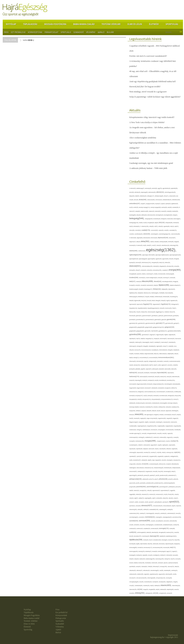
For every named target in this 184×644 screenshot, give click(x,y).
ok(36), (131, 460)
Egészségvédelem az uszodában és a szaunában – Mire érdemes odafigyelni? (155, 145)
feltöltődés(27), (142, 297)
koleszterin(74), (134, 392)
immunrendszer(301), (166, 357)
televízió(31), (162, 544)
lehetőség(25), (175, 411)
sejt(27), (154, 498)
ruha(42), (177, 494)
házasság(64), (146, 342)
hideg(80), (146, 346)
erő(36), (156, 274)
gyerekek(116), (134, 323)
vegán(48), (147, 574)
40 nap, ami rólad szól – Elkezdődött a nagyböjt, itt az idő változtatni (153, 74)
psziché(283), (141, 487)
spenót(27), (152, 502)
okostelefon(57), (137, 460)
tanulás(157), (138, 536)
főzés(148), (133, 312)
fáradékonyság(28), (134, 289)
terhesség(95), (133, 548)
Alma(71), (167, 196)
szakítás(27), (143, 513)
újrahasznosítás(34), (173, 563)
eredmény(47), (150, 274)
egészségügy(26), (143, 259)
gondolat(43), (133, 320)
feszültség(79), (174, 297)
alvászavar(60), (151, 200)
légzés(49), (169, 411)
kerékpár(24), (151, 380)
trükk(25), (132, 559)
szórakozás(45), (155, 528)
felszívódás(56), (169, 293)
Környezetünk (35, 32)
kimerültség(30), (169, 384)
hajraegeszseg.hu (157, 637)
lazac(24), (163, 411)
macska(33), (137, 418)
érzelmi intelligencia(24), (152, 278)
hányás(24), (157, 339)
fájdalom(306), (164, 285)
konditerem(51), (170, 392)
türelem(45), (155, 563)
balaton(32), (152, 211)
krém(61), (156, 407)
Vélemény (91, 32)
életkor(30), (168, 263)
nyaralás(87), (133, 456)
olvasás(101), (177, 460)
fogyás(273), (148, 304)
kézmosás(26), (133, 384)
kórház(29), (150, 396)
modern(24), (156, 437)
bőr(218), (162, 223)
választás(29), (133, 570)
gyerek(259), (171, 319)
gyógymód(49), (149, 327)
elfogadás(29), (163, 266)
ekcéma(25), (139, 263)
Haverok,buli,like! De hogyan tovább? (145, 87)
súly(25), (174, 506)
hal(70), (138, 339)
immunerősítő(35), (154, 358)
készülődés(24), (163, 380)
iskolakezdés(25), (145, 365)
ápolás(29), (168, 204)
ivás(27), (156, 365)
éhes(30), (172, 259)
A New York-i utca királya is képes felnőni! (147, 122)
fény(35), (148, 297)
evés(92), (138, 285)
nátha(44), (169, 449)
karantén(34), (151, 377)
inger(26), (146, 361)
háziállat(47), (158, 342)
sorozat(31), (142, 502)
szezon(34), (166, 521)
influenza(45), (133, 361)
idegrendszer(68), (149, 354)
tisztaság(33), (133, 555)
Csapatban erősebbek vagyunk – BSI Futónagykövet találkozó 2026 (155, 48)
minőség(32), (142, 437)
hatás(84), (132, 342)
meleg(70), (139, 430)
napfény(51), (165, 445)
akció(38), (132, 192)
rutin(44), (132, 498)
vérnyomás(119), (161, 578)
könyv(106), (178, 396)
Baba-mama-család (84, 24)
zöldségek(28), (149, 593)
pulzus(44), (178, 487)
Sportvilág (172, 24)
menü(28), (144, 433)
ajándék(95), (174, 188)
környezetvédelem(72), (167, 399)
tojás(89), (145, 555)
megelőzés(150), (152, 426)
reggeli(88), (133, 494)
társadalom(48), (157, 540)
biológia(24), (164, 219)
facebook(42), (150, 285)
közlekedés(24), (156, 403)
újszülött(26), (133, 567)
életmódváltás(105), (148, 266)
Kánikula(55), (153, 373)
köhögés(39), (171, 396)
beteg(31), (175, 215)
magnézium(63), (162, 418)
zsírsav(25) (169, 593)
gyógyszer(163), (170, 327)
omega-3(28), (133, 464)
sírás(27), (176, 498)
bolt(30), (141, 223)
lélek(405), (140, 414)
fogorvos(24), (140, 304)
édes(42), (159, 245)
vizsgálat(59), (152, 589)
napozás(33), (133, 449)
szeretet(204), (134, 521)
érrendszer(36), (162, 274)
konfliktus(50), (178, 392)
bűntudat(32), (137, 226)
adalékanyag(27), (141, 188)
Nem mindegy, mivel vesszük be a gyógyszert (148, 92)
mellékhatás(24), (146, 430)
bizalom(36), (170, 219)
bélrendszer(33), (152, 215)
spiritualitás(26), (158, 502)
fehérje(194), (157, 289)
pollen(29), (176, 479)
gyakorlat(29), (158, 320)
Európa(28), (132, 285)
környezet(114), (147, 399)
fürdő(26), (167, 312)
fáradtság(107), (149, 289)
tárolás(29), (146, 540)
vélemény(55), (169, 574)
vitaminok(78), (133, 589)
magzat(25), (142, 422)
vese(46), (142, 582)
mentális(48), (178, 430)
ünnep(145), (164, 567)
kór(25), (146, 396)
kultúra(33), (169, 407)
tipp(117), (169, 551)
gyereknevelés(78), (151, 323)
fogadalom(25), (174, 301)
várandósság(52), (155, 570)
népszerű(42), (140, 452)
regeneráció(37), (156, 490)
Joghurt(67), (149, 369)
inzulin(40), (166, 361)
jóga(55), (143, 369)
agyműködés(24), (167, 188)
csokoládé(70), (173, 230)
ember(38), (150, 270)
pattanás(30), (146, 479)
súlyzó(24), (179, 506)
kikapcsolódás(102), (159, 384)
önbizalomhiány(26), (159, 468)
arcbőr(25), (136, 207)
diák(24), (139, 242)
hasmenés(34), (171, 339)
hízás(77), (166, 346)
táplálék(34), (163, 536)
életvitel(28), (156, 266)
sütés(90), (140, 510)
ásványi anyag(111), (145, 207)
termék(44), (141, 548)
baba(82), (138, 211)
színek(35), (137, 525)
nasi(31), (157, 449)
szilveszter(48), (173, 521)
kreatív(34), (142, 407)
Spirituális (66, 32)
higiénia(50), (159, 346)
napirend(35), (172, 445)
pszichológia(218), (153, 487)
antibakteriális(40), (167, 200)
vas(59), (162, 570)
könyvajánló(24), (133, 399)
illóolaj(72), (136, 358)
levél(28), (162, 415)
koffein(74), (174, 388)
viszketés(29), (147, 586)
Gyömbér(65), (155, 331)
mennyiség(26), (162, 430)
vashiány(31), (174, 570)
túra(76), (173, 559)
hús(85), (132, 354)
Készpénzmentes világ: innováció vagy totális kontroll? (152, 117)
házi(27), (152, 342)
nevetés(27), (154, 452)
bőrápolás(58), (169, 223)
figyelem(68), (138, 301)
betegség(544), (137, 218)
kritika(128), (162, 407)
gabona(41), (139, 316)
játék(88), (138, 369)
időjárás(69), (171, 354)
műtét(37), (141, 445)
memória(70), (154, 430)
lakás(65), (149, 411)
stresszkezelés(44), (158, 506)
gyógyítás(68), (141, 327)
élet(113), (162, 263)
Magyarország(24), (134, 422)
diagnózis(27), (133, 242)
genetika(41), (155, 316)
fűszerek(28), (133, 316)
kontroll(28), (132, 396)
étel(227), (133, 281)
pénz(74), (152, 479)
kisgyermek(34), (141, 388)
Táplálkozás (30, 24)
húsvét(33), (137, 354)
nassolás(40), (163, 449)
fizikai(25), (164, 301)
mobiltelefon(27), (149, 437)
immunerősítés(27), (144, 358)
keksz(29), (169, 377)
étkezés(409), (148, 281)
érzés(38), (160, 278)
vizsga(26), (146, 589)
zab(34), (158, 589)
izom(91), (170, 365)
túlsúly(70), (168, 559)
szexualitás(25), (160, 521)
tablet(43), (149, 532)
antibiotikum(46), (176, 200)
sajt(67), (136, 498)
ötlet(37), (174, 471)
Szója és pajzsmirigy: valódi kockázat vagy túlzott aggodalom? (155, 97)
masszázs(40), (167, 422)
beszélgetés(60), (168, 215)
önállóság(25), (133, 468)
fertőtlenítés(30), (159, 297)
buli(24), (131, 226)
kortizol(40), (156, 396)
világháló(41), (170, 582)
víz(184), (140, 589)
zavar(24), (177, 589)
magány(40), (143, 418)
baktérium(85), (145, 211)
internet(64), (160, 361)
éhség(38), (176, 259)
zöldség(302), (140, 593)
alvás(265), (143, 200)
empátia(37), (166, 270)
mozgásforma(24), (161, 441)
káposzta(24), (171, 373)
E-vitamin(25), (140, 245)
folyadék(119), (134, 308)
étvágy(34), (176, 282)
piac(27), (157, 479)
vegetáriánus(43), (154, 574)
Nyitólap (11, 24)
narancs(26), (152, 449)
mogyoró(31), (170, 437)
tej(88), (138, 544)
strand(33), (139, 506)
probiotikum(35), (150, 483)
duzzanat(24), (133, 245)
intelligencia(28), (153, 361)
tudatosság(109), (150, 559)
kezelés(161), (171, 380)
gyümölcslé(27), (146, 335)
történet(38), (170, 555)
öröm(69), (155, 471)
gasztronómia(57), (147, 316)
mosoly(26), (132, 441)
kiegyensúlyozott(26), (142, 384)
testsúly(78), (142, 551)
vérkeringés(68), (152, 578)
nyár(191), (177, 452)
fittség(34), (158, 301)
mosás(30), (176, 437)
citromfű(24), (138, 230)
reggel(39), (173, 490)
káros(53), (158, 377)
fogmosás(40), (133, 304)
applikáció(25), (175, 204)
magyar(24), (176, 418)
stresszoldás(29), (167, 506)
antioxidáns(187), (135, 204)
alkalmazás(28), (152, 192)
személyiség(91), (134, 517)
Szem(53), (178, 513)
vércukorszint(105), (142, 578)
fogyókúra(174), (166, 304)
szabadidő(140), (154, 509)
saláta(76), (142, 498)
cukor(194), (147, 234)
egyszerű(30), (166, 259)
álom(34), (136, 200)
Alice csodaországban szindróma (143, 138)
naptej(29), (146, 449)
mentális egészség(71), (136, 433)
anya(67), (143, 204)
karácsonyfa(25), (144, 377)
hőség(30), (170, 350)
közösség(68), (164, 403)
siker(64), (171, 498)
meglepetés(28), (169, 426)
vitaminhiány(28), (176, 586)
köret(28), (140, 399)
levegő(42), (156, 415)
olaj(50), (150, 460)
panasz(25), (147, 475)
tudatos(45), (142, 559)
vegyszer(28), (162, 574)
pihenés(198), (164, 479)
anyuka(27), (158, 204)
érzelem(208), (134, 278)
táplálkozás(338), (136, 540)
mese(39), (160, 433)
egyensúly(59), (151, 259)
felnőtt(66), (162, 293)
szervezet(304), (145, 521)
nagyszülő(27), (154, 445)
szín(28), (132, 525)
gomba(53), (176, 316)
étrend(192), (158, 281)
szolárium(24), (140, 528)
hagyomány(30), (160, 335)
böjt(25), (157, 223)
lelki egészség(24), (149, 415)
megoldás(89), (177, 426)
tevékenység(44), (162, 551)
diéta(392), (146, 241)
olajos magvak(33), (157, 460)
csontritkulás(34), (139, 234)
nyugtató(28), (161, 456)
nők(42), (164, 452)
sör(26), (147, 502)
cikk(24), (172, 226)
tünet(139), (142, 563)
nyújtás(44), (167, 456)
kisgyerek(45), (133, 388)
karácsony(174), (135, 376)
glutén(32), (161, 316)
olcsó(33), (164, 460)
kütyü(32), (144, 411)
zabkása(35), (163, 589)
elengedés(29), (155, 263)
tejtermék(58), (144, 544)
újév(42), (166, 563)
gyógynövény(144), (159, 327)
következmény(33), (141, 403)
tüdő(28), (136, 563)
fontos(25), (162, 308)
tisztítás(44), (139, 555)
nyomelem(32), (145, 456)
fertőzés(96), (166, 297)
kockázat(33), (161, 388)
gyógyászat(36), (133, 327)
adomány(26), (148, 188)
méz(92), (165, 433)
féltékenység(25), (134, 297)
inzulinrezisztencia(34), (175, 361)
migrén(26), (170, 433)
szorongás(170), (164, 528)
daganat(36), (140, 238)
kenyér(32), (132, 380)
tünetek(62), (148, 563)
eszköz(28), (173, 278)
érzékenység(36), (170, 274)
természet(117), (148, 548)
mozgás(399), (151, 441)
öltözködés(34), (175, 464)
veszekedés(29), (148, 582)
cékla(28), (152, 226)
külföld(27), (139, 411)
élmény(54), (132, 270)
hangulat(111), (150, 339)
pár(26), (158, 475)
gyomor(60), (148, 331)
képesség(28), (139, 380)
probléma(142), (159, 483)
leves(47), (174, 415)
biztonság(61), (177, 219)
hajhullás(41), (133, 339)
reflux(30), (150, 490)
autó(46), (170, 207)
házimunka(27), (165, 342)
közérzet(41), (149, 403)
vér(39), (175, 574)
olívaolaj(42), (170, 460)
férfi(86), (152, 297)
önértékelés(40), (168, 468)
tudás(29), (137, 559)
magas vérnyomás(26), (152, 418)
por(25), (138, 483)
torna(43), (150, 555)
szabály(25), (170, 509)
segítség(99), (148, 498)
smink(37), (132, 502)
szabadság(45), (163, 509)
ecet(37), (154, 245)
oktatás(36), (145, 460)
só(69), (137, 502)
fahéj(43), (156, 285)
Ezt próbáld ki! (18, 32)
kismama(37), (148, 388)
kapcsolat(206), (162, 373)
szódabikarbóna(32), (168, 525)
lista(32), (179, 415)
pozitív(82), (143, 483)
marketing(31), (160, 422)
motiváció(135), (140, 441)
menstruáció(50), (170, 430)
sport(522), (174, 502)
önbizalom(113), (149, 468)
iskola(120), (137, 365)
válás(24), (177, 567)
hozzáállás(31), (155, 350)
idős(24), (176, 354)
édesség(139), (174, 245)
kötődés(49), (133, 403)
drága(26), (177, 242)
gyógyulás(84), (141, 331)
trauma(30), (175, 555)
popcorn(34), (133, 483)
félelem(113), (147, 293)
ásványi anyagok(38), (156, 207)
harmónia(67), (164, 339)
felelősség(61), (155, 293)
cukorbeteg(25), (155, 234)
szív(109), (142, 525)
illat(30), (131, 358)
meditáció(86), (133, 426)
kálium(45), (174, 369)
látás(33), (154, 411)
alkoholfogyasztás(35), (170, 192)
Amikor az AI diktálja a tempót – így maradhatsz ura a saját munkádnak (154, 155)
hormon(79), (138, 350)
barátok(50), (175, 211)
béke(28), (139, 215)
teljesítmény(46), (170, 544)
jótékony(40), (155, 369)
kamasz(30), (141, 373)
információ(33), (140, 361)
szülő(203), (133, 532)
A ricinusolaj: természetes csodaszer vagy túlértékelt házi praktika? (153, 64)
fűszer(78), (172, 312)
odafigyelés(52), (174, 456)
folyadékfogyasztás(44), (154, 308)
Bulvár (110, 32)
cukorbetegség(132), (165, 234)
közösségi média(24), (173, 403)
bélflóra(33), (144, 215)
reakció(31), (137, 490)
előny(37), (138, 270)
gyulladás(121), (163, 331)
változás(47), (140, 570)
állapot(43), (132, 196)
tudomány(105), (160, 559)
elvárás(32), (144, 270)
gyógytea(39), (133, 331)
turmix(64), (178, 559)
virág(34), (175, 582)
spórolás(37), (166, 502)
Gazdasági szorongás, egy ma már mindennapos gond (151, 163)
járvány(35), (132, 369)
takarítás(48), (155, 532)
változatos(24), (147, 570)
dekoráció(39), (147, 238)
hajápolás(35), (172, 335)
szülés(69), (172, 528)
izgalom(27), (164, 365)
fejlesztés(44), (172, 289)
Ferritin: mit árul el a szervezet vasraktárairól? (148, 56)
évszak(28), (144, 285)
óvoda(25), (169, 464)
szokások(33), (133, 528)
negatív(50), (175, 449)
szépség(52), (159, 517)
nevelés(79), (147, 452)
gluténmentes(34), (169, 316)
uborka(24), (161, 563)
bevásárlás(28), (157, 219)
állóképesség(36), (159, 196)
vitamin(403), (166, 585)
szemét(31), (142, 517)
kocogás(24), (168, 388)
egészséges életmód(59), (149, 255)
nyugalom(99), (153, 456)
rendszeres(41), (160, 494)
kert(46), (157, 380)
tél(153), (150, 544)
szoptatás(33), (147, 528)
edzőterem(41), (142, 251)
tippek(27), (175, 551)
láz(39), (159, 411)
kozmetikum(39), (164, 396)
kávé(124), (164, 377)
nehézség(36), (133, 452)
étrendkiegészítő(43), (167, 282)
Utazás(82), (145, 567)
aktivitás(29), (138, 192)
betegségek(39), (149, 219)
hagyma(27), (153, 335)
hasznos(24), (178, 339)
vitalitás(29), (157, 586)
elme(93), (177, 266)
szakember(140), (134, 513)
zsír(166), (156, 593)
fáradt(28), (142, 289)
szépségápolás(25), (167, 517)
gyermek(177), (161, 323)
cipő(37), (177, 226)
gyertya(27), (177, 323)
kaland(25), (162, 369)
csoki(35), (167, 230)
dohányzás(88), (164, 242)
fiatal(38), (132, 301)
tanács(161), (170, 532)
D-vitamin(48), (133, 238)
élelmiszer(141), (147, 263)
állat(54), (138, 196)
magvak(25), (170, 418)
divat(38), (157, 242)
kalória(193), (134, 373)
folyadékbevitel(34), (143, 308)
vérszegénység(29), (134, 582)
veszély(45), (155, 582)
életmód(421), (136, 266)
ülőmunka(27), (156, 567)
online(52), (139, 464)
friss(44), (139, 312)
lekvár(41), (132, 415)
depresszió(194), (163, 238)
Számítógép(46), (150, 513)
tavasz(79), (171, 540)
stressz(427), (147, 505)
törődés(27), (163, 555)
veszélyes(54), (162, 582)
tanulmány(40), (146, 536)
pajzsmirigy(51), (133, 475)
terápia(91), (177, 544)
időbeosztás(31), (163, 354)
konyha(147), (139, 396)
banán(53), (164, 211)
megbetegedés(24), (142, 426)
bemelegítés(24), (160, 215)
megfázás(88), (161, 426)
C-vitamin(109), (145, 226)
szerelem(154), (177, 517)
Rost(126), (171, 494)
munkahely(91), (134, 445)
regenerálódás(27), (165, 490)
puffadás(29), (172, 487)
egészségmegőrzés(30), (175, 255)
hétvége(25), (140, 346)
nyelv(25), (139, 456)
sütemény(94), (133, 509)
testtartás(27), (149, 551)
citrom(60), (132, 230)
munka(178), (175, 441)
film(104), (144, 301)
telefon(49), (156, 544)
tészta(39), (155, 551)
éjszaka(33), (132, 263)
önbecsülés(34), (140, 468)
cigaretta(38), (167, 226)
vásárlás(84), (167, 571)
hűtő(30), (142, 354)
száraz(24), (158, 513)
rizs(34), (166, 494)
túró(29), (132, 563)
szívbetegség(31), (150, 525)
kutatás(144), (175, 407)
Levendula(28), (168, 415)
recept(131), (143, 490)
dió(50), (152, 242)
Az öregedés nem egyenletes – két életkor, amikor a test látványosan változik (152, 130)
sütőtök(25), (146, 509)
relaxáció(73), (145, 494)
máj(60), (147, 422)
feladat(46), (141, 293)
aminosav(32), (159, 200)
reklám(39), (139, 494)
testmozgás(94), (134, 551)
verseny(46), (169, 578)
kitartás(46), (155, 388)
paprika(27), (153, 475)
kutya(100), (133, 411)
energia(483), (175, 270)
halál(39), (143, 339)
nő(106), (159, 452)
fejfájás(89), (165, 289)
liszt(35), (132, 418)
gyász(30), (164, 320)
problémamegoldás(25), (169, 483)
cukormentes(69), (176, 234)
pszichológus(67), (164, 487)
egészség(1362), (161, 250)
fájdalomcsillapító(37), (175, 285)
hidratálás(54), (153, 346)
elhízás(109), (170, 266)
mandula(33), (153, 422)
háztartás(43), (172, 342)
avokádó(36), (176, 207)
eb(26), (145, 245)
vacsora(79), (171, 567)
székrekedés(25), (171, 513)
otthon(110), (163, 464)
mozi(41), (168, 441)
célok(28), (161, 226)
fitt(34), (154, 301)
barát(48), (170, 211)
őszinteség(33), (168, 471)
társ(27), (151, 540)
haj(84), (166, 335)
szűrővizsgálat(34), (142, 532)
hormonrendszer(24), (146, 350)
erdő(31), (144, 274)
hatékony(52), (139, 342)
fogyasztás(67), (157, 304)
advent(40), (155, 188)
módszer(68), (163, 437)
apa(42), (163, 204)
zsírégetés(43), (163, 593)
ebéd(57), (149, 245)
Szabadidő (79, 32)
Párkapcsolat (51, 32)
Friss (6, 32)
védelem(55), (140, 574)
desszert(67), (172, 238)
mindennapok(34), (134, 437)
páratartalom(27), (172, 475)
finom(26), (149, 301)
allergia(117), (151, 196)
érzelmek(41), (142, 278)
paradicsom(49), (164, 475)
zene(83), (132, 593)
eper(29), (139, 274)
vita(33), (152, 586)
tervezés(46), (167, 548)
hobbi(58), (171, 346)
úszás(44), (139, 567)
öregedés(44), (149, 471)
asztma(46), (164, 207)
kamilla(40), (147, 373)
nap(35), (160, 445)
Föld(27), (174, 308)
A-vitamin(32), (133, 188)
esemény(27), (166, 278)
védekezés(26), (133, 574)
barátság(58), (133, 215)
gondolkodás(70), (141, 320)
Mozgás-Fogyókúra (55, 24)
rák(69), (132, 490)
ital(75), (151, 365)
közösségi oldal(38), (134, 407)
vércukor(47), (133, 578)
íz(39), (160, 365)
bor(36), (145, 223)
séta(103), (166, 498)
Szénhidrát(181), (150, 517)
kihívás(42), (150, 384)
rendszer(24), (152, 494)
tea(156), (177, 540)
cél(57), (156, 226)
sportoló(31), (133, 506)
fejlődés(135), (133, 293)
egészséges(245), (136, 255)
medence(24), (174, 422)
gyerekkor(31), (142, 323)
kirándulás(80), (176, 384)
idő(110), (156, 354)
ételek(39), (139, 282)
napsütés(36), (139, 449)
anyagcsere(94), (150, 204)
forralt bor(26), (169, 308)
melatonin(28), (133, 430)
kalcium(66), (168, 369)
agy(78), (160, 188)
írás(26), (131, 365)
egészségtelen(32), (134, 259)
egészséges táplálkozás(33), (162, 255)
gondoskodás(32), (150, 320)
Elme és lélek (135, 24)
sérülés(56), (159, 498)
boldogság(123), (134, 223)
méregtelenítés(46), (152, 433)
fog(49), (168, 301)
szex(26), (153, 521)
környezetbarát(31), (156, 399)
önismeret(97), (133, 471)
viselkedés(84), (139, 586)
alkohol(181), (161, 192)
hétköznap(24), (133, 346)
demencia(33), (154, 238)
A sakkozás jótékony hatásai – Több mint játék (148, 168)
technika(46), (133, 544)
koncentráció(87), (161, 392)
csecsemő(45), (155, 230)
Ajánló (101, 32)
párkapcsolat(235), (136, 479)
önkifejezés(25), (142, 471)
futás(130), (144, 312)
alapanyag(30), (145, 192)
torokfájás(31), (157, 555)
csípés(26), (161, 230)
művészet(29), (147, 445)
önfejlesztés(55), (176, 468)
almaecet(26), (173, 196)
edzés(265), (134, 251)
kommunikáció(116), (150, 392)
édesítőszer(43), (166, 245)
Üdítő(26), (150, 567)
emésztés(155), (157, 270)
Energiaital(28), (133, 274)
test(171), (173, 548)
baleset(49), (158, 211)
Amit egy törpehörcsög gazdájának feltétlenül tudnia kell (152, 81)
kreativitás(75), (149, 407)
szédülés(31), (164, 513)
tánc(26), (132, 536)
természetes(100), (158, 548)
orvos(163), (145, 464)
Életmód (154, 24)
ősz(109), (161, 471)
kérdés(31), (145, 380)
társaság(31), (165, 540)
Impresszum (173, 635)
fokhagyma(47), (175, 304)
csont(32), (132, 234)
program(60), (133, 487)
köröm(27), (176, 399)
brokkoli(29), (176, 223)
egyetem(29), (159, 259)
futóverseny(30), (152, 312)
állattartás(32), (144, 196)
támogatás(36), (162, 532)
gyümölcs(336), (136, 334)
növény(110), (170, 452)
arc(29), (131, 207)
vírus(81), (132, 586)
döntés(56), (171, 242)
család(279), (146, 230)
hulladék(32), (176, 350)
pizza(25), (171, 479)
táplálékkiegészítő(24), (171, 536)
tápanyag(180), (155, 536)
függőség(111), (160, 312)
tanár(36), (177, 532)
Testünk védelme (111, 24)
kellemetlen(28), (176, 377)
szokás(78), (176, 525)
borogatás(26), (151, 223)
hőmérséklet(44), (163, 350)
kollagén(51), (141, 392)
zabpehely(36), (170, 589)
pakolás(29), (141, 475)
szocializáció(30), (159, 525)
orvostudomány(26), (154, 464)
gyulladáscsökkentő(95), (174, 331)
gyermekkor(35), (170, 323)
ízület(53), (176, 365)
